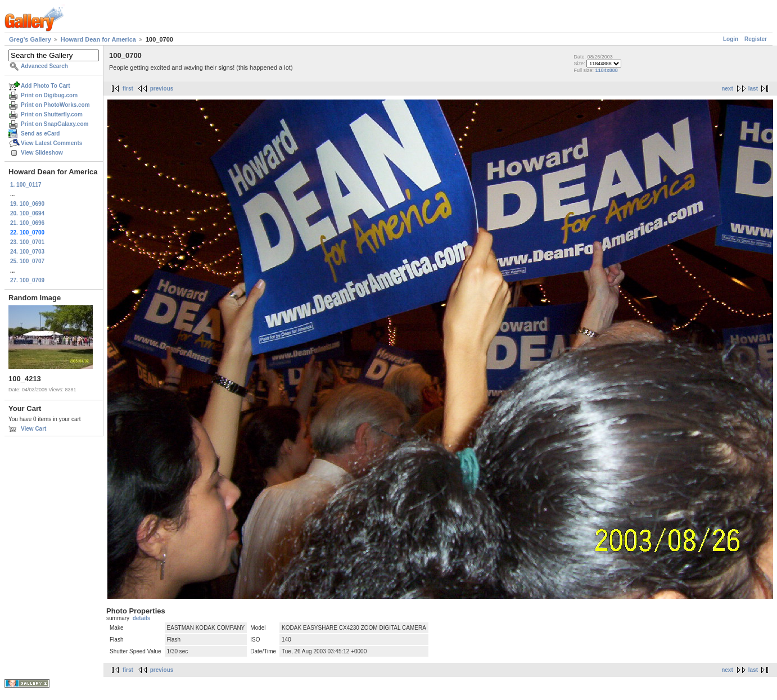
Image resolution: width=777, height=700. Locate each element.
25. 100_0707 (27, 261)
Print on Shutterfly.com (52, 114)
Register (756, 39)
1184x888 (607, 70)
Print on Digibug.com (49, 95)
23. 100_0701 (27, 242)
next (727, 89)
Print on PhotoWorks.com (55, 105)
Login (731, 39)
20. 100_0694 (27, 213)
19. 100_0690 (27, 204)
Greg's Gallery (30, 39)
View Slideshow (42, 153)
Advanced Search (44, 66)
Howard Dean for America (98, 39)
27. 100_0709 (27, 280)
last (753, 89)
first (128, 89)
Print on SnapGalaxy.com (55, 124)
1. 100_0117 (26, 185)
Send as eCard (40, 134)
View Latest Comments (51, 143)
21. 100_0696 (27, 223)
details (142, 618)
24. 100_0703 (27, 252)
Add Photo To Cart (46, 86)
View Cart (33, 429)
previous (162, 89)
